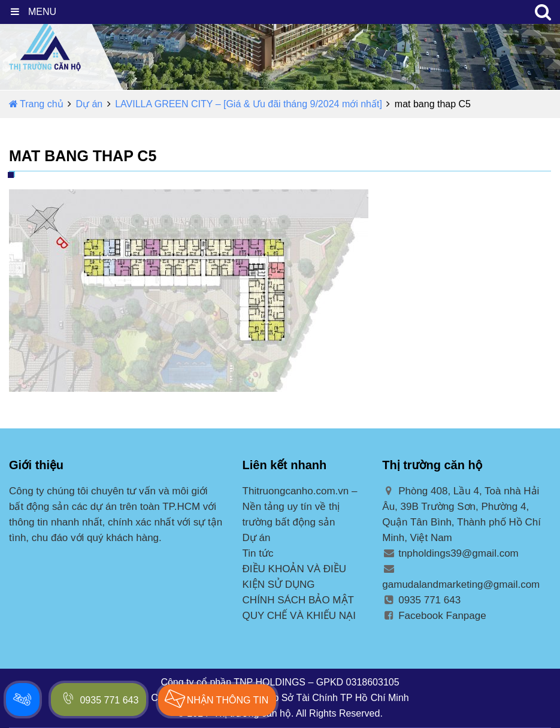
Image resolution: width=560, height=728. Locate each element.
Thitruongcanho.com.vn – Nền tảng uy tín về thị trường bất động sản (300, 507)
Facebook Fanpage (434, 616)
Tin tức (258, 553)
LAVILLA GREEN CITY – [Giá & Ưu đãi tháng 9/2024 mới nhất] (249, 104)
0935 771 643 (421, 600)
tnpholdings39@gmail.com (450, 553)
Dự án (89, 104)
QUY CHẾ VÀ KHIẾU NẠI (299, 616)
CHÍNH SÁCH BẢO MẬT (298, 600)
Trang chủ (36, 104)
